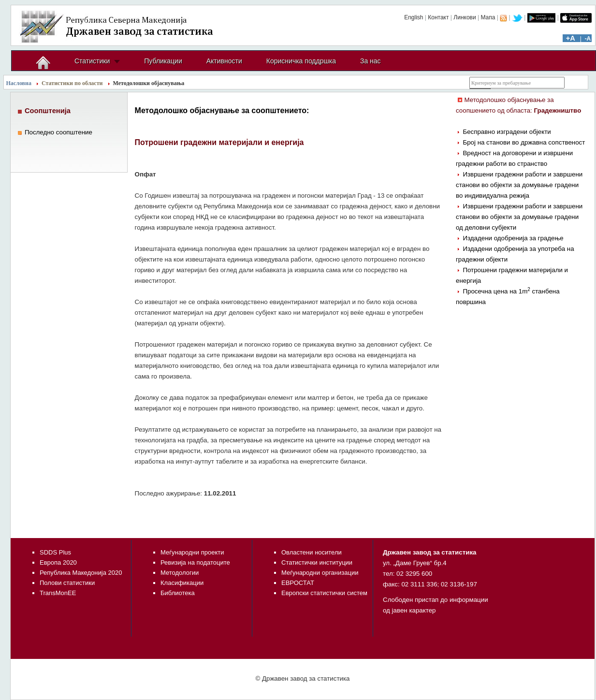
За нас (371, 61)
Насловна (19, 83)
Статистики (92, 61)
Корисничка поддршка (301, 61)
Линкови (465, 17)
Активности (224, 61)
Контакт (438, 17)
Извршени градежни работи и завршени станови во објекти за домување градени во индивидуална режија (519, 185)
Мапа (488, 17)
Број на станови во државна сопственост (524, 142)
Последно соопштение (58, 132)
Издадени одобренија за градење (513, 238)
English (414, 17)
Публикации (163, 61)
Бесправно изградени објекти (507, 132)
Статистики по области (72, 83)
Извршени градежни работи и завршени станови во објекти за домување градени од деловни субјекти (519, 217)
